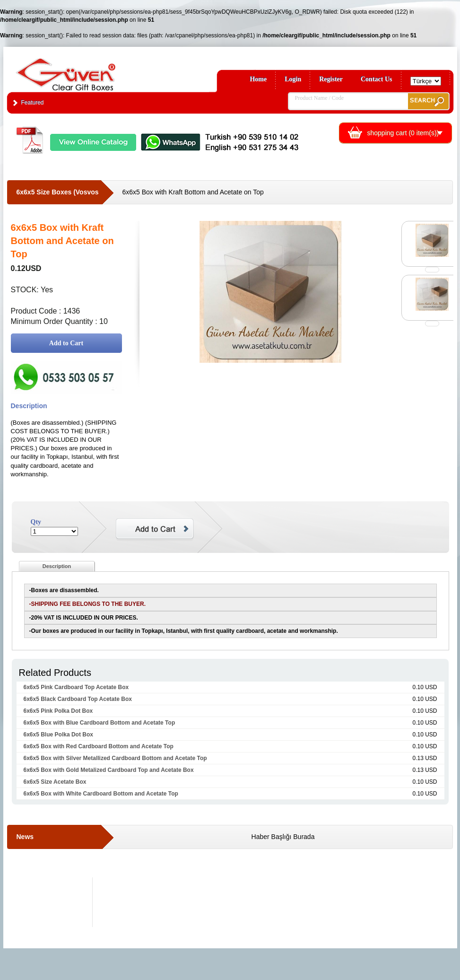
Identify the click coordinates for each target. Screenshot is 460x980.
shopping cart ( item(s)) (403, 133)
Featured (33, 103)
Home (258, 79)
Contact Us (377, 79)
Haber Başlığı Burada (283, 837)
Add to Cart (66, 343)
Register (331, 79)
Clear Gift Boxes (86, 70)
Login (293, 79)
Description (57, 566)
